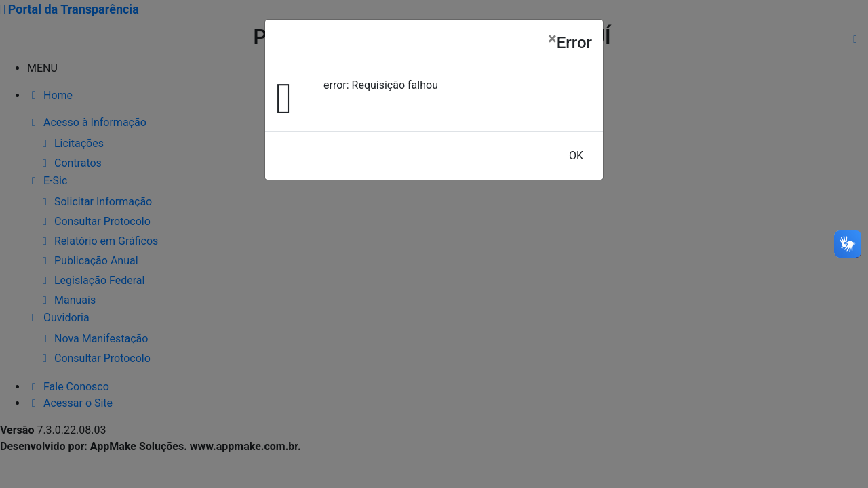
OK (576, 156)
